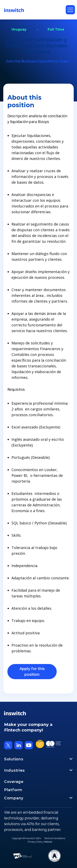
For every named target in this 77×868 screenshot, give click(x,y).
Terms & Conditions (55, 838)
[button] (70, 10)
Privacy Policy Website (40, 842)
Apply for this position (32, 672)
